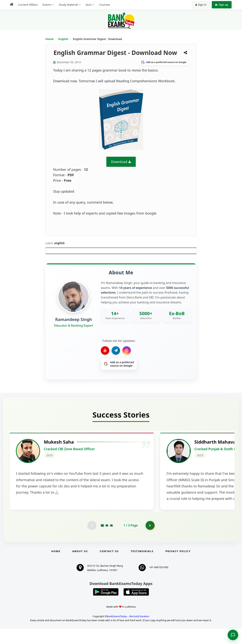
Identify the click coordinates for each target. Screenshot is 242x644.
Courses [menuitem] (104, 5)
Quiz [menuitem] (88, 5)
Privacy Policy (178, 567)
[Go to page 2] (107, 541)
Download (119, 162)
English (63, 39)
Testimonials (142, 567)
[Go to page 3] (111, 541)
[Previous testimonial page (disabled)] (92, 541)
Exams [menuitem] (47, 5)
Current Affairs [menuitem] (28, 5)
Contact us (109, 567)
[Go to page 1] (102, 541)
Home (50, 39)
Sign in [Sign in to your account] (201, 5)
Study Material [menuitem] (68, 5)
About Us (80, 567)
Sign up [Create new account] (222, 5)
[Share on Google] (164, 62)
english (59, 243)
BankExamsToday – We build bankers (128, 632)
